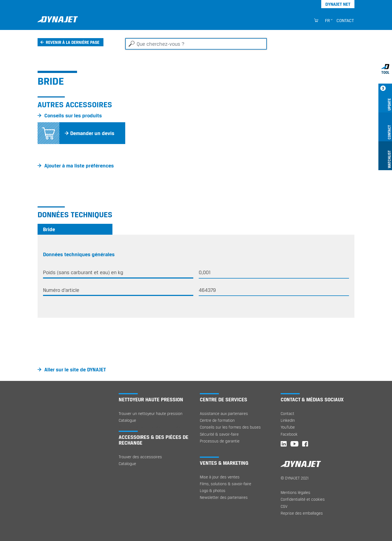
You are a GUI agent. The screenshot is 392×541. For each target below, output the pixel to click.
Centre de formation (217, 420)
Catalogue (127, 420)
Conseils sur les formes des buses (230, 427)
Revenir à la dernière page (73, 42)
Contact (345, 20)
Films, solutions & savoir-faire (226, 484)
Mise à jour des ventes (220, 477)
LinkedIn (288, 420)
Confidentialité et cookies (303, 499)
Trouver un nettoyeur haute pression (151, 413)
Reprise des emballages (302, 513)
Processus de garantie (220, 441)
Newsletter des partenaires (224, 497)
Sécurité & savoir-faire (219, 434)
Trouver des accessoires (140, 457)
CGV (284, 506)
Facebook (289, 434)
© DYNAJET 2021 (295, 478)
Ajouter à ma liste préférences (79, 166)
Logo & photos (213, 490)
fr (327, 20)
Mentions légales (295, 492)
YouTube (288, 427)
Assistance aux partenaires (224, 413)
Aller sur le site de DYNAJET (75, 369)
